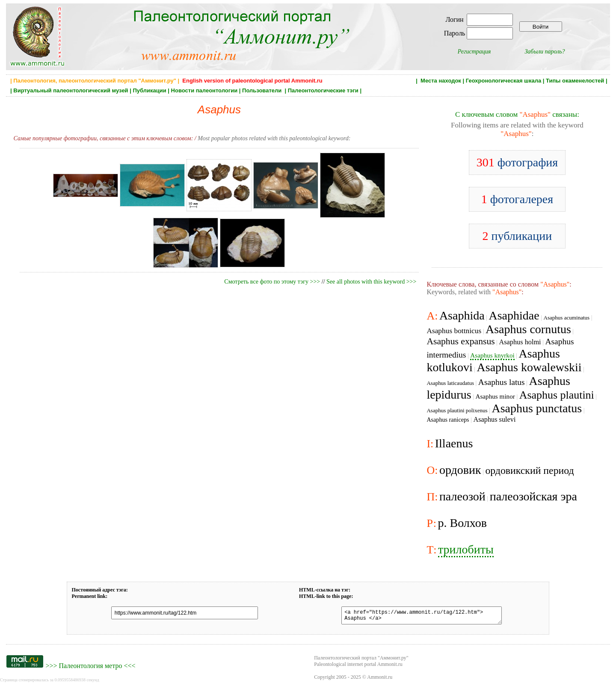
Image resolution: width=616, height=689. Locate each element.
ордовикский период (529, 470)
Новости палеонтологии (204, 90)
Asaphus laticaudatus (450, 383)
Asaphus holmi (520, 342)
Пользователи (263, 90)
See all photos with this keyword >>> (371, 282)
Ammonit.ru (380, 680)
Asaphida (462, 315)
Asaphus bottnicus (454, 331)
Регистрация (474, 52)
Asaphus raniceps (448, 420)
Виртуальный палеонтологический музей (71, 90)
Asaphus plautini (557, 395)
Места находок (441, 81)
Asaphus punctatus (537, 408)
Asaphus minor (495, 396)
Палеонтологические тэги (323, 90)
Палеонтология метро (90, 668)
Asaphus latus (502, 382)
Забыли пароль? (545, 52)
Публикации (149, 90)
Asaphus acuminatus (566, 318)
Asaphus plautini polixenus (457, 410)
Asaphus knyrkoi (492, 355)
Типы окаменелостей (575, 81)
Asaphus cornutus (528, 329)
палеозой (462, 496)
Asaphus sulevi (494, 419)
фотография (517, 162)
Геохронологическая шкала (503, 81)
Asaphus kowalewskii (529, 367)
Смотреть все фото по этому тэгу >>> (272, 282)
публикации (517, 236)
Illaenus (454, 443)
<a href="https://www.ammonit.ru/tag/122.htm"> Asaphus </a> (416, 617)
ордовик (460, 470)
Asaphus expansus (461, 341)
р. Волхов (462, 523)
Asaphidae (514, 315)
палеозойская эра (533, 496)
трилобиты (466, 549)
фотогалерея (517, 199)
